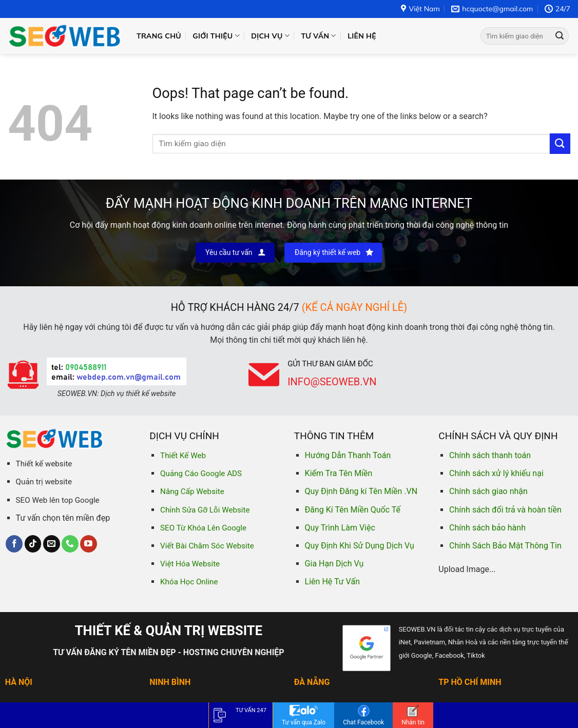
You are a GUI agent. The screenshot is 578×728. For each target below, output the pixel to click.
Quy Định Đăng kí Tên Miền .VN (361, 491)
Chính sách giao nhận (488, 491)
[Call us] (70, 544)
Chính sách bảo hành (487, 528)
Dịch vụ (270, 36)
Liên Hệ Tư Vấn (332, 582)
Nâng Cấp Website (192, 491)
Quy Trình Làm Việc (340, 528)
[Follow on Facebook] (14, 544)
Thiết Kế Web (183, 456)
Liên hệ (362, 36)
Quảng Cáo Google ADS (201, 474)
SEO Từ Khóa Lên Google (203, 528)
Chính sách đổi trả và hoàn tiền (505, 510)
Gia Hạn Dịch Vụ (334, 564)
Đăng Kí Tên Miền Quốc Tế (353, 510)
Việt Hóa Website (190, 564)
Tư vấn (318, 36)
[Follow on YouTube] (89, 544)
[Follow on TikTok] (33, 544)
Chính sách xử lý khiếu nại (496, 473)
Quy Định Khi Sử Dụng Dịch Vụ (360, 546)
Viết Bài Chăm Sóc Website (207, 546)
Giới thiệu (216, 36)
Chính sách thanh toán (490, 455)
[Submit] (560, 36)
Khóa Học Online (189, 582)
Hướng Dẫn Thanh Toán (348, 455)
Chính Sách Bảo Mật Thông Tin (505, 546)
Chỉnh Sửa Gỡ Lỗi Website (205, 510)
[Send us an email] (52, 544)
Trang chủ (159, 36)
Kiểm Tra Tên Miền (339, 473)
